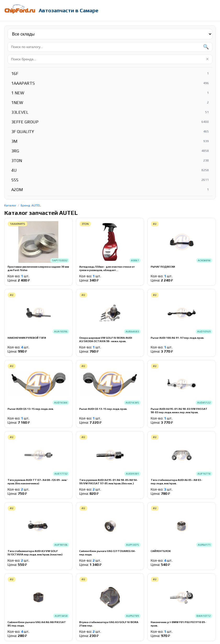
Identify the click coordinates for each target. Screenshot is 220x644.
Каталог (10, 205)
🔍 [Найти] (206, 47)
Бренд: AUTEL (31, 205)
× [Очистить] (207, 59)
